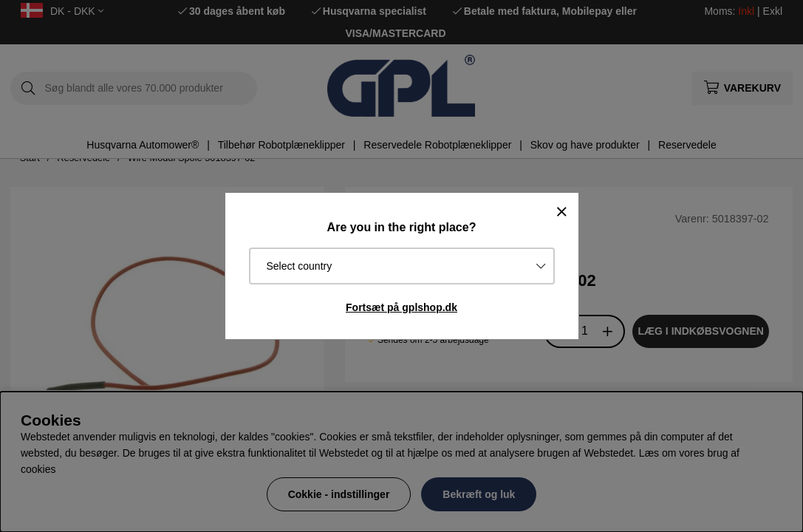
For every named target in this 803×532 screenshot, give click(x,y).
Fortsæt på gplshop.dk (401, 307)
